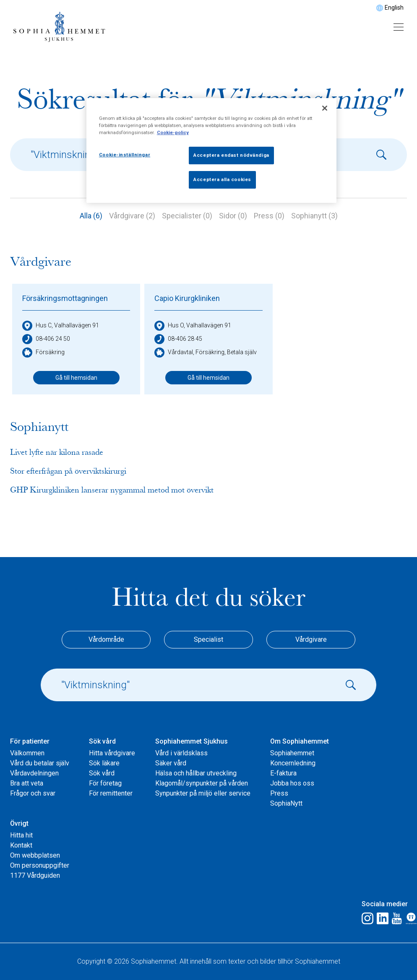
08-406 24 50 (46, 339)
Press (279, 793)
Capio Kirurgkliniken (187, 298)
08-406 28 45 (178, 339)
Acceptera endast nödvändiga (231, 155)
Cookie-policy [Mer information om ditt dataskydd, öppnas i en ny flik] (173, 132)
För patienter (30, 741)
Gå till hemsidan (76, 378)
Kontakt (21, 845)
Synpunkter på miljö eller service (203, 793)
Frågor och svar (33, 793)
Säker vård (171, 763)
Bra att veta (27, 783)
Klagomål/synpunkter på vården (202, 783)
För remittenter (111, 793)
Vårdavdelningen (34, 773)
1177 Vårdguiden (35, 875)
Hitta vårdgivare (112, 753)
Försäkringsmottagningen (65, 298)
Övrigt (19, 823)
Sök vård (102, 741)
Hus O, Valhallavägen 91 (193, 326)
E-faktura (283, 773)
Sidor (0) (233, 216)
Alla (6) (91, 216)
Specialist (208, 639)
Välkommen (27, 753)
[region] (211, 150)
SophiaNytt (286, 803)
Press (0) (269, 216)
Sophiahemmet (292, 753)
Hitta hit (21, 835)
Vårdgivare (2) (132, 216)
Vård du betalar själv (40, 763)
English (394, 8)
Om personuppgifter (40, 865)
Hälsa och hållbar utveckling (196, 773)
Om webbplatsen (35, 855)
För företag (105, 783)
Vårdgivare (311, 639)
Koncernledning (293, 763)
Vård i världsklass (181, 753)
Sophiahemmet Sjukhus (192, 741)
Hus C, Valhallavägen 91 (61, 326)
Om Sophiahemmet (300, 741)
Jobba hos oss (292, 783)
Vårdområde (106, 639)
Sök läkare (104, 763)
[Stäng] (325, 108)
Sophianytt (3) (314, 216)
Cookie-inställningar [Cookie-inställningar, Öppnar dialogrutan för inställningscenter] (125, 155)
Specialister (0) (187, 216)
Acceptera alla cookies (222, 179)
